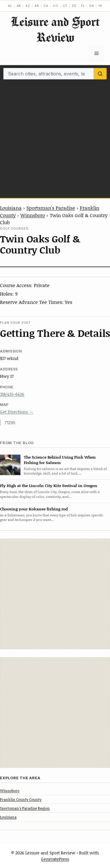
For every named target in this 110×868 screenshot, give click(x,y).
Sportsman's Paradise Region (25, 808)
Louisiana (11, 208)
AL (10, 6)
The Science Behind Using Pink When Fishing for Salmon (60, 460)
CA (46, 6)
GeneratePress (55, 859)
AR (37, 6)
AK (19, 6)
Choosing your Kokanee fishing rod (34, 509)
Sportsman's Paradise (51, 208)
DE (74, 6)
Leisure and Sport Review (55, 29)
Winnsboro (33, 215)
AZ (28, 6)
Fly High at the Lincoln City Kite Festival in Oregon (49, 485)
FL (83, 6)
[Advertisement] (55, 137)
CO (56, 6)
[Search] (100, 74)
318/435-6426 (12, 394)
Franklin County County (21, 799)
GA (92, 6)
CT (65, 6)
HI (100, 6)
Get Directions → (17, 412)
